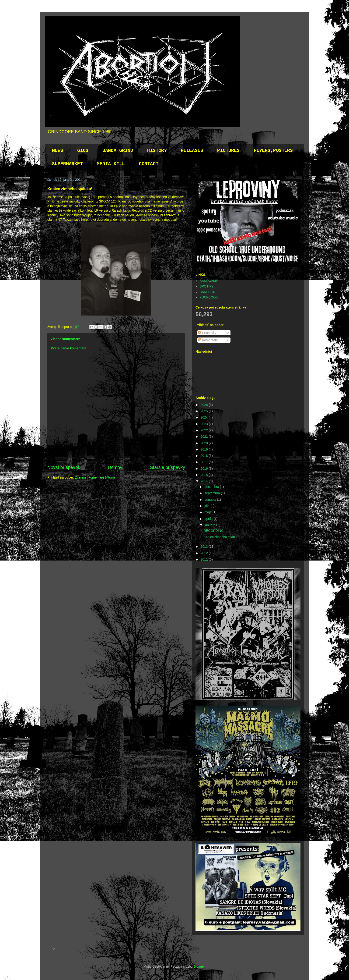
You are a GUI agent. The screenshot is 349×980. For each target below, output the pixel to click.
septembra (213, 493)
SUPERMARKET (67, 164)
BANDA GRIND (118, 151)
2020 (205, 443)
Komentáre (208, 340)
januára (210, 525)
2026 (205, 405)
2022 (205, 430)
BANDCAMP (209, 281)
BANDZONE (209, 292)
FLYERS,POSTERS (273, 151)
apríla (209, 519)
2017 (205, 462)
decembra (212, 487)
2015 (205, 475)
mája (208, 512)
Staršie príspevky (168, 467)
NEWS (58, 151)
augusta (211, 500)
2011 (205, 559)
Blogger (199, 966)
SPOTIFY (207, 286)
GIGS (83, 151)
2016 (205, 469)
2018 (205, 456)
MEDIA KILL (111, 164)
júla (207, 506)
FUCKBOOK (209, 297)
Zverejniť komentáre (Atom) (95, 477)
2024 (205, 417)
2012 (205, 553)
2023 (205, 424)
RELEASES (192, 151)
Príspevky (207, 333)
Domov (115, 467)
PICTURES (228, 151)
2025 (205, 411)
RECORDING (214, 531)
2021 (205, 437)
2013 (205, 547)
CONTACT (149, 164)
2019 (205, 449)
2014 (205, 481)
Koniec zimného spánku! (222, 537)
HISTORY (157, 151)
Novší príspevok (64, 467)
